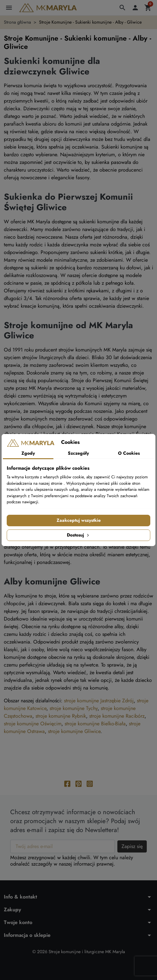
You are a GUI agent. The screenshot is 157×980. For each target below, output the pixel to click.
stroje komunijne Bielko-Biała (95, 724)
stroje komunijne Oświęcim (33, 724)
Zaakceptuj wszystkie (79, 520)
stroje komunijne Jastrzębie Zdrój (99, 701)
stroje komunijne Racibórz (117, 716)
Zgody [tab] (28, 453)
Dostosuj (78, 535)
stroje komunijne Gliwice (74, 731)
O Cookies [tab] (129, 453)
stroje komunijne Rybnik (61, 716)
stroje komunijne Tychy (74, 708)
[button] (122, 8)
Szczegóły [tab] (78, 453)
